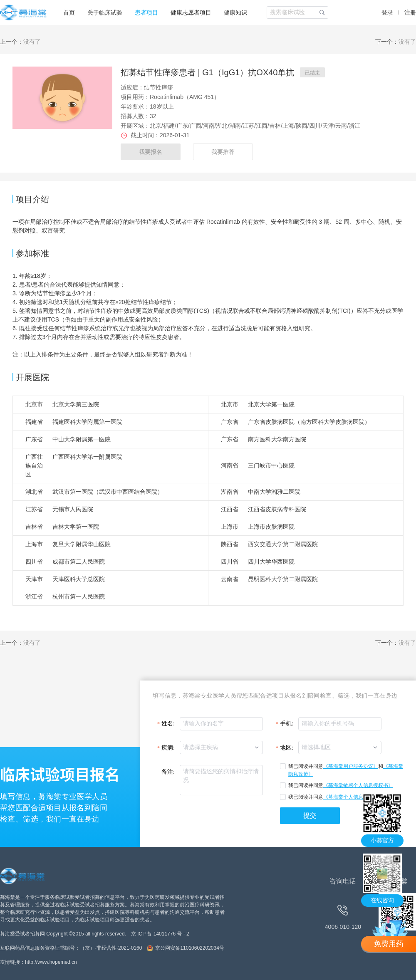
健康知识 (235, 12)
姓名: (168, 724)
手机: (287, 724)
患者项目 (146, 12)
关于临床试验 (105, 12)
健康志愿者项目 (191, 12)
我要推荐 (223, 152)
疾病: (168, 748)
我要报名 (151, 152)
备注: (168, 772)
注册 (410, 12)
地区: (287, 748)
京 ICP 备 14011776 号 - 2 (160, 934)
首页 (69, 12)
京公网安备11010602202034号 (189, 948)
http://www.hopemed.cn (51, 962)
